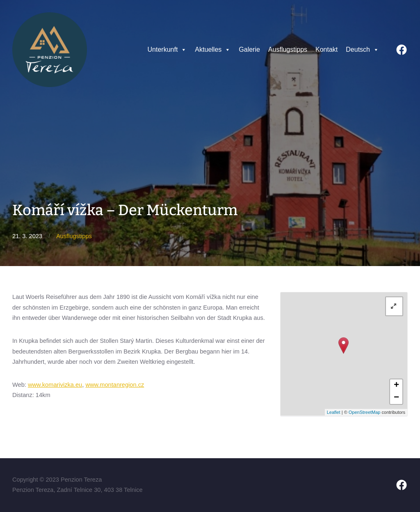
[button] (183, 50)
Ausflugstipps (288, 49)
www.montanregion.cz (115, 385)
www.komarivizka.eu (55, 385)
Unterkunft (167, 50)
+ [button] (396, 386)
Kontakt (326, 49)
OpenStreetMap (365, 412)
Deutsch (362, 50)
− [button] (396, 398)
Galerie (249, 49)
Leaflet (334, 412)
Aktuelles (213, 50)
